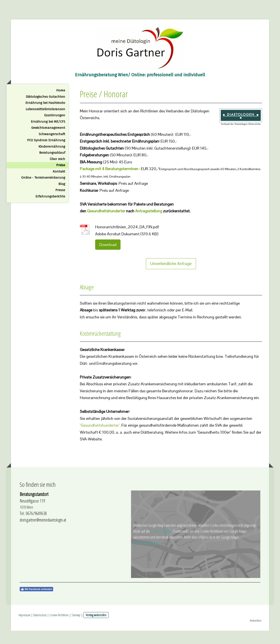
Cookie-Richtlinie (161, 545)
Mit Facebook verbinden (36, 602)
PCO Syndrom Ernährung (46, 154)
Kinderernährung (52, 160)
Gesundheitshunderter (106, 224)
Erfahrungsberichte (50, 210)
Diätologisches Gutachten (45, 110)
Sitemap (76, 628)
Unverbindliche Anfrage (171, 277)
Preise (61, 178)
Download (108, 258)
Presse (60, 203)
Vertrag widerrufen (96, 628)
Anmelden (256, 634)
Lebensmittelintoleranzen (45, 122)
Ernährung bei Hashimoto (45, 116)
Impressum (24, 628)
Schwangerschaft (52, 147)
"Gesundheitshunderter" (100, 439)
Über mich (57, 172)
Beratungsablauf (52, 166)
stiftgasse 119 (35, 514)
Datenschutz (40, 628)
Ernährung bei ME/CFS (48, 135)
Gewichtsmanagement (48, 141)
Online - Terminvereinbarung (43, 191)
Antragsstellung (149, 224)
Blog (62, 197)
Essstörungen (55, 129)
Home (61, 104)
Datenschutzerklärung (147, 556)
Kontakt (59, 185)
